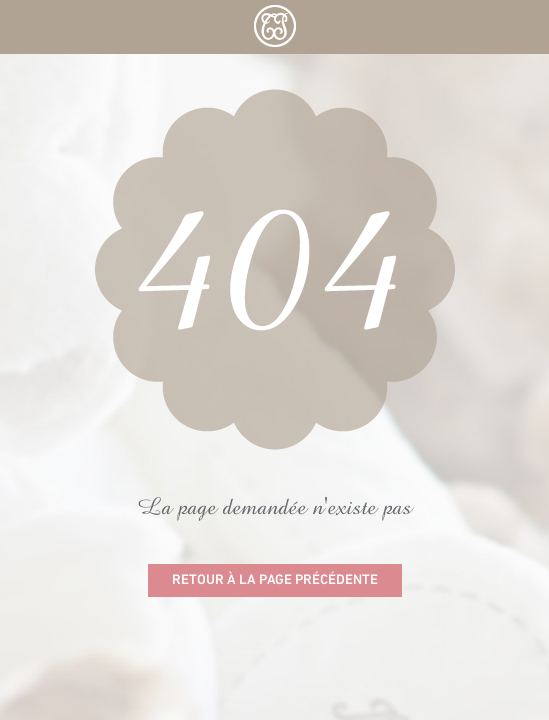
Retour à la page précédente (275, 580)
